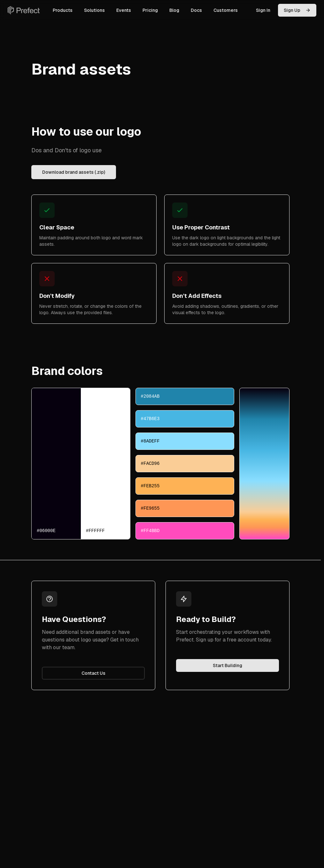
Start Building (228, 665)
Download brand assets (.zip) (74, 172)
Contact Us (93, 673)
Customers (226, 10)
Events (124, 10)
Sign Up (297, 10)
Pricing (150, 10)
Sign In (263, 10)
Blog (174, 10)
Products (63, 10)
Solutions (94, 10)
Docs (196, 10)
